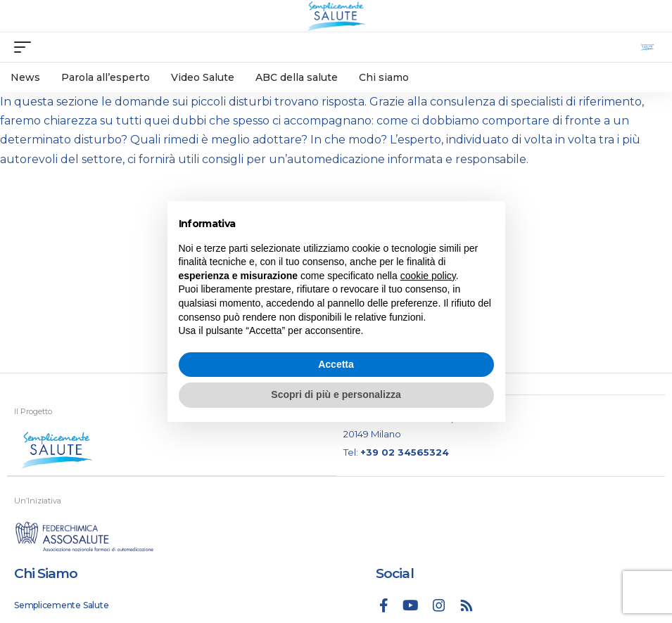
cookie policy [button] (428, 276)
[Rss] (467, 605)
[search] (647, 47)
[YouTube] (411, 605)
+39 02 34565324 (405, 452)
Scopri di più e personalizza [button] (336, 394)
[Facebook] (384, 605)
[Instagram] (439, 605)
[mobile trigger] (26, 47)
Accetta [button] (336, 364)
